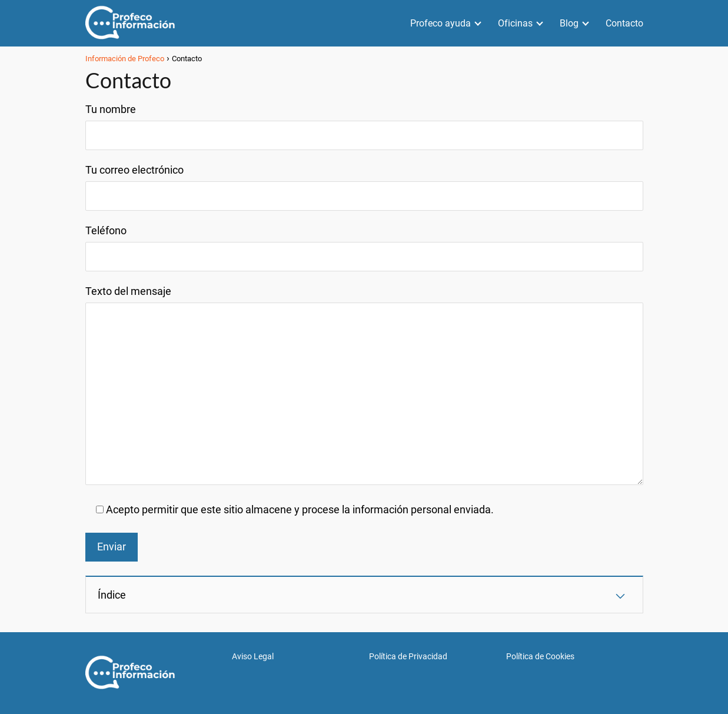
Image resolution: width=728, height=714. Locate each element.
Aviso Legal (253, 656)
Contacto (624, 23)
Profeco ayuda (441, 23)
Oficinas (515, 23)
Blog (569, 23)
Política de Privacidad (408, 656)
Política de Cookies (540, 656)
